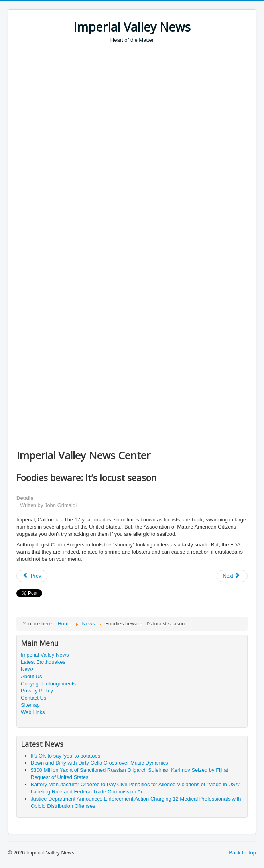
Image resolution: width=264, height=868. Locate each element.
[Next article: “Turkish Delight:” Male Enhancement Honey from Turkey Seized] (232, 576)
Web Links (33, 712)
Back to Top (242, 853)
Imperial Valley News (45, 655)
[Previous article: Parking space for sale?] (32, 576)
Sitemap (30, 705)
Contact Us (33, 698)
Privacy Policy (37, 691)
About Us (31, 676)
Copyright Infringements (48, 684)
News (27, 669)
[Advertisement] (140, 104)
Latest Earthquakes (43, 662)
